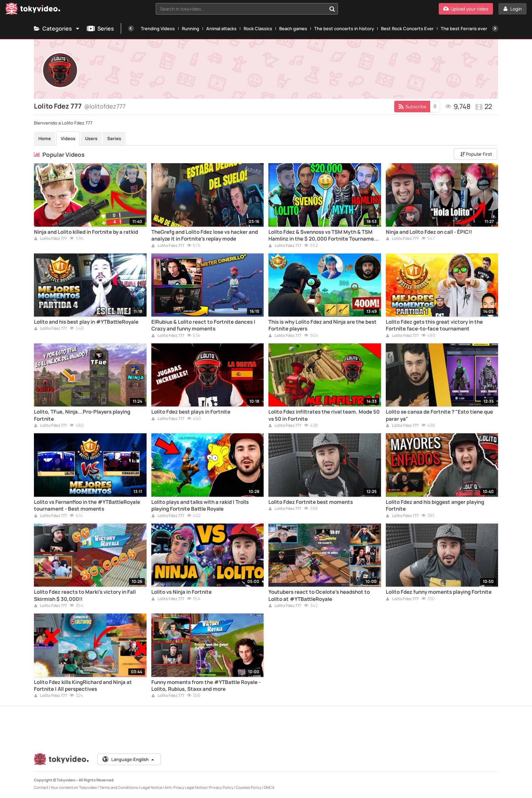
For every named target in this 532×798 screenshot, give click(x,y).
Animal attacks (221, 28)
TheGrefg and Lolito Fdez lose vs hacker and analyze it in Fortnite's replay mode (205, 235)
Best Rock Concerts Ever (407, 28)
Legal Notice (151, 787)
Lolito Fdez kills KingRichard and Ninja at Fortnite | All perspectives (83, 686)
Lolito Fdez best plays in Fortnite (191, 412)
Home (45, 138)
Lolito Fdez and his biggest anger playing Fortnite (435, 506)
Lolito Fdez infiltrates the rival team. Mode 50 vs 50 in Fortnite (324, 415)
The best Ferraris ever (464, 28)
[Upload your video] (466, 9)
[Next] (495, 28)
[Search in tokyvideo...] (332, 9)
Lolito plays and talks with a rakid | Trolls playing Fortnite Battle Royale (200, 506)
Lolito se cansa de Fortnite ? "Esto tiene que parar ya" (439, 415)
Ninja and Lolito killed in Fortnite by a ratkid (86, 232)
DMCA (269, 787)
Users (91, 138)
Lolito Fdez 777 (50, 239)
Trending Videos (158, 28)
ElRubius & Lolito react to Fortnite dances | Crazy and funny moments (203, 325)
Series (100, 28)
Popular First (476, 154)
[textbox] (241, 9)
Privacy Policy (221, 787)
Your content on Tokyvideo (74, 787)
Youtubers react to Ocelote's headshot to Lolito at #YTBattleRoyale (319, 595)
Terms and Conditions (119, 787)
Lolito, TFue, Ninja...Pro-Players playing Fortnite (82, 415)
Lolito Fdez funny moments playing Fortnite (439, 592)
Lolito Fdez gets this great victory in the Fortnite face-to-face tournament (434, 325)
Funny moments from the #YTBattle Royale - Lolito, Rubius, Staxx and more (206, 686)
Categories (57, 28)
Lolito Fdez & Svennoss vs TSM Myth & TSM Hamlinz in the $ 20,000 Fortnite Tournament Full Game (324, 236)
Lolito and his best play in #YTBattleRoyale (86, 322)
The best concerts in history (344, 28)
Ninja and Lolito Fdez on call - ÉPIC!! (429, 232)
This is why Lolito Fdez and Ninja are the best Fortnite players (322, 325)
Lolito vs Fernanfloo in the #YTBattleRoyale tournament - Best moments (87, 506)
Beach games (293, 28)
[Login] (512, 9)
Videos (68, 138)
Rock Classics (258, 28)
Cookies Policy (249, 787)
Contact (41, 787)
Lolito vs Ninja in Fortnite (182, 592)
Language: (129, 759)
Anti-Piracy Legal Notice (186, 787)
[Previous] (131, 28)
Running (191, 28)
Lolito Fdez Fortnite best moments (311, 502)
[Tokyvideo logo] (33, 10)
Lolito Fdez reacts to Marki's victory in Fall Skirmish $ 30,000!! (85, 595)
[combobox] (247, 9)
